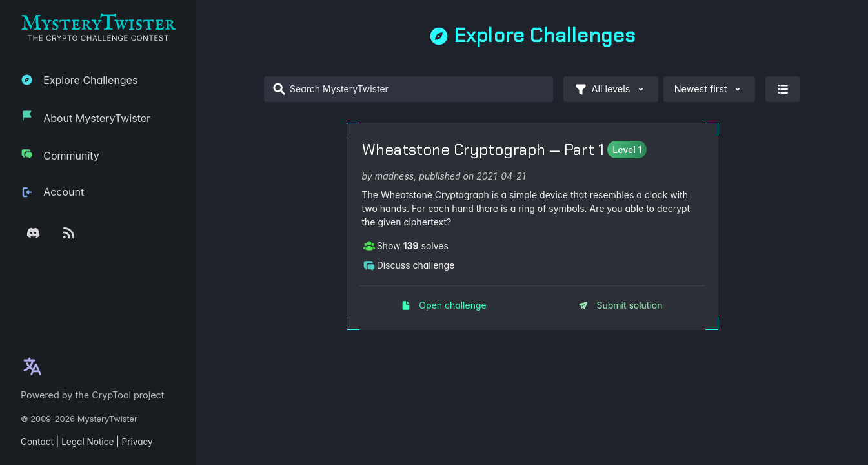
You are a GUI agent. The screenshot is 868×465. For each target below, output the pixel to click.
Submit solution (620, 305)
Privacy (137, 442)
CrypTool (111, 395)
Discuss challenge (409, 265)
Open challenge (443, 305)
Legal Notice (87, 442)
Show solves (406, 245)
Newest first (709, 89)
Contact (37, 442)
